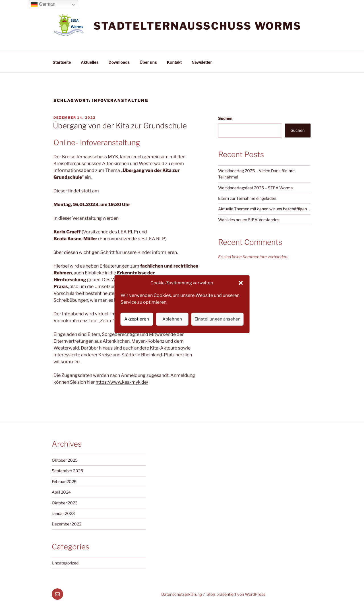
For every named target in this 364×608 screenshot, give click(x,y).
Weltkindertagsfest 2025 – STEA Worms (255, 188)
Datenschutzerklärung (182, 594)
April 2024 (61, 492)
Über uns (148, 62)
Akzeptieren (137, 319)
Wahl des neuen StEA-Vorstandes (249, 220)
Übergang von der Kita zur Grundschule (120, 126)
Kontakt (174, 62)
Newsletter (202, 62)
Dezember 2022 (67, 524)
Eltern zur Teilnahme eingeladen (247, 198)
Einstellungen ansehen (218, 319)
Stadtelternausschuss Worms (197, 26)
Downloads (119, 62)
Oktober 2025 (65, 460)
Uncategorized (65, 563)
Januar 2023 (63, 513)
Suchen (225, 118)
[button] (241, 283)
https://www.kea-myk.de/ (122, 382)
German (43, 5)
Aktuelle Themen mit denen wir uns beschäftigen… (264, 209)
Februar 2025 (64, 481)
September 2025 (67, 471)
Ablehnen (172, 319)
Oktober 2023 (65, 503)
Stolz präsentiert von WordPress (236, 594)
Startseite (62, 62)
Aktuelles (90, 62)
